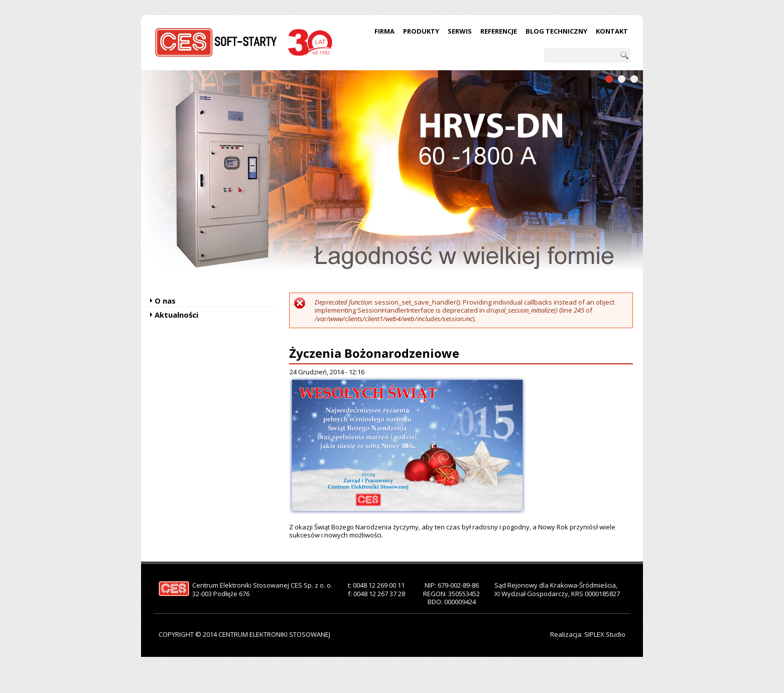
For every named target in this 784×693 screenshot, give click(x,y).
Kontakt (612, 31)
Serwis (460, 31)
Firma (384, 31)
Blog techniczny (556, 31)
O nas (165, 301)
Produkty (421, 31)
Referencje (499, 31)
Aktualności (176, 315)
